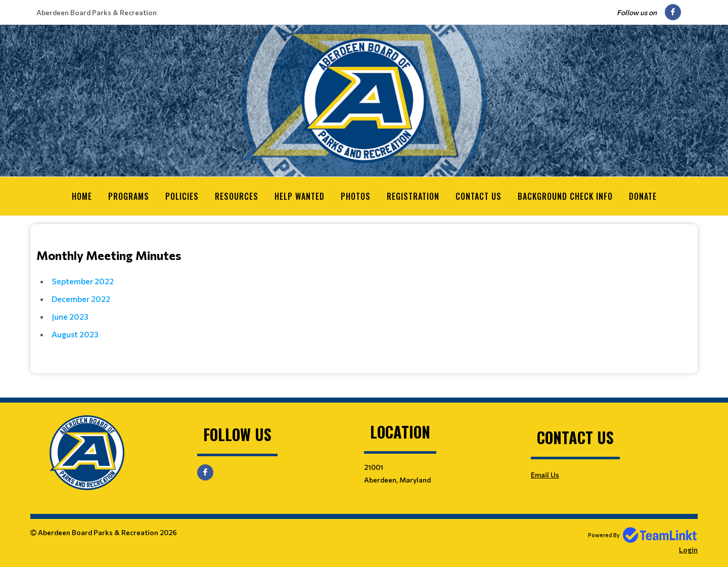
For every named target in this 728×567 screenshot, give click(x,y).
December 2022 (81, 298)
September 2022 (83, 280)
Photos (356, 196)
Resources (237, 196)
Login (688, 549)
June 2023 (70, 316)
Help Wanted (300, 196)
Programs (129, 196)
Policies (182, 196)
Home (82, 196)
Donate (643, 196)
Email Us (545, 474)
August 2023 (75, 334)
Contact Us (479, 196)
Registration (413, 196)
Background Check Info (565, 196)
